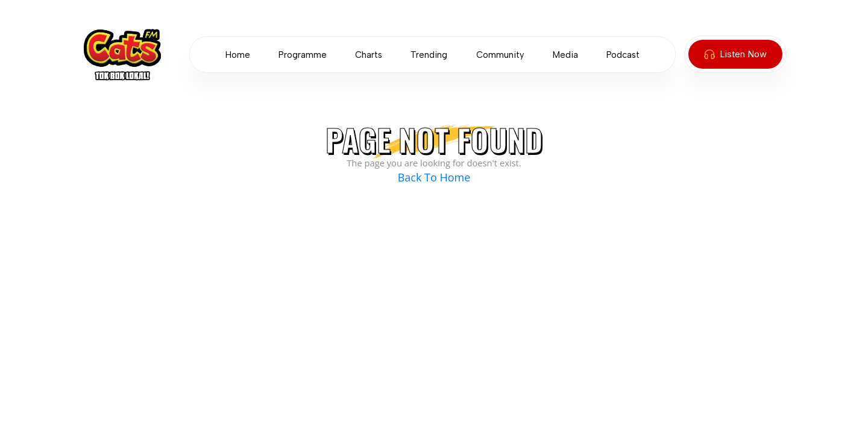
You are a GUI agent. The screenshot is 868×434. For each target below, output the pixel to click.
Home (238, 55)
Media (565, 55)
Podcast (623, 55)
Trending (429, 55)
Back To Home (434, 177)
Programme (303, 55)
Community (500, 55)
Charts (369, 55)
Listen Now (735, 54)
